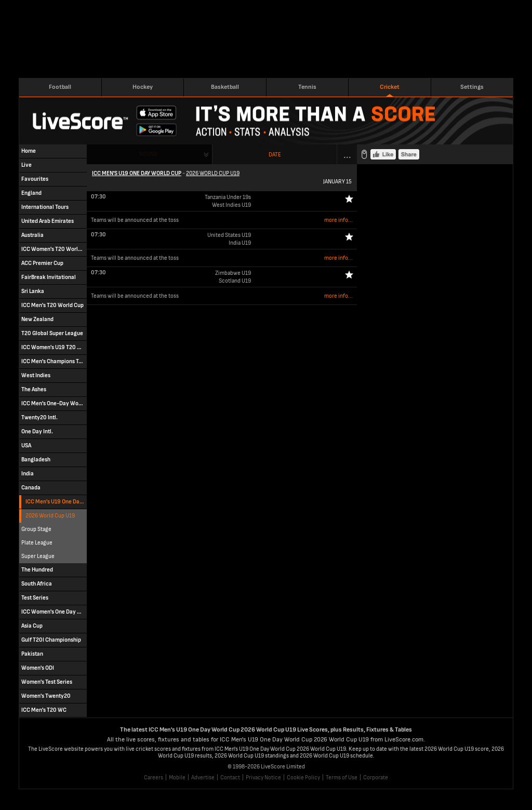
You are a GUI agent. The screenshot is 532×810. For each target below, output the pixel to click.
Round (148, 154)
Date (275, 155)
